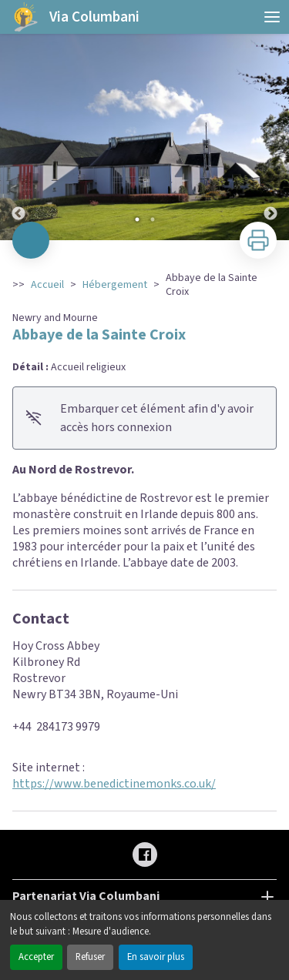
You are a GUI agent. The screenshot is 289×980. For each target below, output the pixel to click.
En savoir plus (156, 957)
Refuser (90, 957)
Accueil (47, 285)
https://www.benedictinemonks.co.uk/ (114, 784)
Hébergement (115, 285)
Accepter (36, 957)
